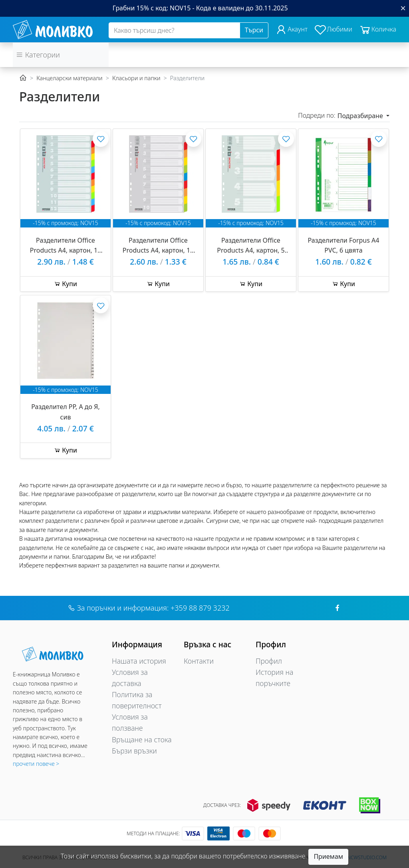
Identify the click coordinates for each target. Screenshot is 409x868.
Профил (269, 661)
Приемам (328, 856)
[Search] (174, 30)
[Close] (403, 8)
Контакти (199, 661)
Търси (254, 30)
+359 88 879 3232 (200, 608)
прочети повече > (36, 764)
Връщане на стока (142, 739)
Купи (66, 284)
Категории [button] (38, 55)
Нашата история (139, 661)
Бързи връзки (134, 751)
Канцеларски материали (69, 78)
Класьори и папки (136, 78)
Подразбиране (361, 116)
